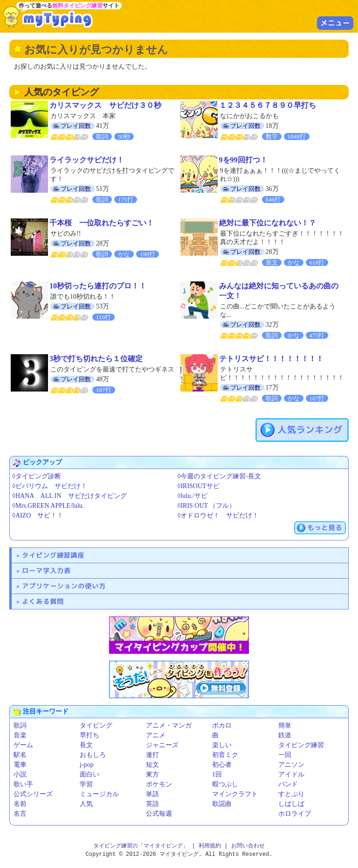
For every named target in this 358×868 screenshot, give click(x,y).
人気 (86, 804)
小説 (20, 774)
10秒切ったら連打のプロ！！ (98, 286)
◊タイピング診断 (37, 476)
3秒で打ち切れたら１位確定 (96, 359)
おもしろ (93, 755)
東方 (152, 774)
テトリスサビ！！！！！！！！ (271, 359)
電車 (20, 765)
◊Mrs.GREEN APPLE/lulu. (48, 506)
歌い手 (23, 784)
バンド (288, 784)
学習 (86, 784)
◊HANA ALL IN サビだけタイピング (69, 496)
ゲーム (23, 745)
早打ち (89, 735)
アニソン (291, 765)
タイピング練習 (301, 745)
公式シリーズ (33, 794)
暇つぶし (225, 784)
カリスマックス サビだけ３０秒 (105, 105)
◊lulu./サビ (193, 496)
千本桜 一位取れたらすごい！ (102, 223)
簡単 (285, 725)
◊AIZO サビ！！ (38, 515)
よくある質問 (43, 601)
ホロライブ (295, 814)
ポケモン (159, 784)
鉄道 (285, 735)
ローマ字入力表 (46, 570)
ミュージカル (99, 794)
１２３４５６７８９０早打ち (268, 105)
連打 (152, 755)
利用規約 (210, 846)
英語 (152, 804)
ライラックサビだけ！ (87, 160)
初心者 (222, 765)
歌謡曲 (222, 804)
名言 (20, 814)
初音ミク (225, 755)
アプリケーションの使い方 (64, 586)
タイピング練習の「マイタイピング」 (141, 846)
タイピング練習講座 (53, 555)
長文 (86, 745)
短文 (152, 765)
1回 (217, 774)
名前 (20, 804)
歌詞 (20, 725)
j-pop (87, 765)
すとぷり (291, 794)
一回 (285, 755)
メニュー (335, 23)
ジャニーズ (162, 745)
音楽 (20, 735)
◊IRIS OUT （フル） (207, 506)
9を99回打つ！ (243, 160)
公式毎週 (159, 814)
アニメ (156, 735)
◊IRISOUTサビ (199, 486)
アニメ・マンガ (169, 725)
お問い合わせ (248, 846)
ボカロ (222, 725)
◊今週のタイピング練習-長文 (220, 476)
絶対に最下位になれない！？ (268, 223)
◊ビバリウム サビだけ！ (50, 486)
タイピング (96, 725)
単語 (152, 794)
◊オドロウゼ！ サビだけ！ (218, 515)
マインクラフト (235, 794)
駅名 (20, 755)
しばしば (291, 804)
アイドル (291, 774)
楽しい (222, 745)
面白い (89, 774)
